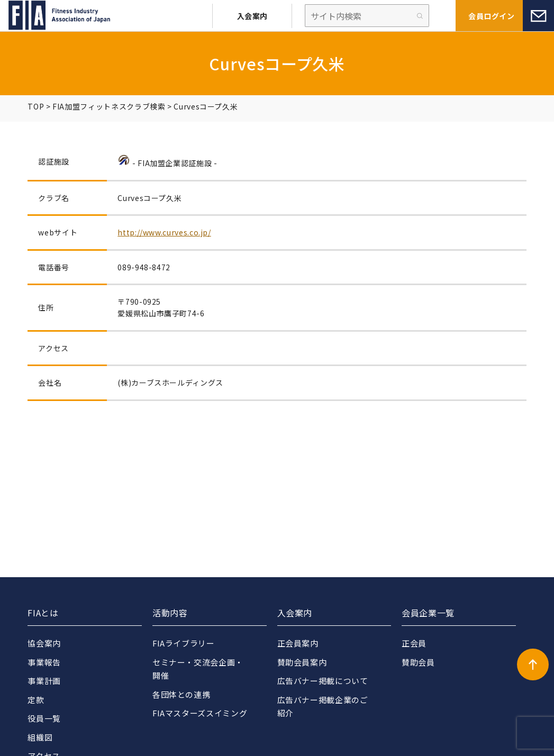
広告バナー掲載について (323, 681)
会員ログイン (491, 16)
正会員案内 (298, 643)
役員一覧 (44, 718)
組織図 (40, 737)
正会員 (414, 643)
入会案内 (252, 16)
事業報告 (44, 662)
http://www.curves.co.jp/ (164, 232)
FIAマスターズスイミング (200, 713)
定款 (36, 700)
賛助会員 (418, 662)
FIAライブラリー (184, 643)
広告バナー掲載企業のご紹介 (323, 707)
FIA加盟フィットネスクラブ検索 (109, 106)
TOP (36, 106)
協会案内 (44, 643)
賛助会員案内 (302, 662)
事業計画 (44, 681)
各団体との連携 (181, 694)
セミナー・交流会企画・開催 (198, 669)
